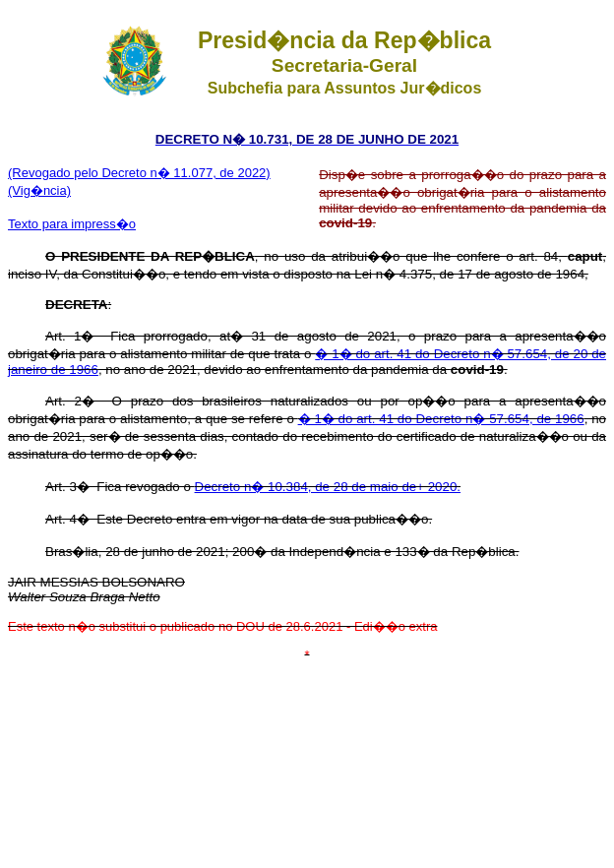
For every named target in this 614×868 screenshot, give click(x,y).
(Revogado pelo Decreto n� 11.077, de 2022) (139, 173)
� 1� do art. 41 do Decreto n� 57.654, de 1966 (441, 419)
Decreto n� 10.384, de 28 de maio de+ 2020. (328, 487)
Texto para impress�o (72, 224)
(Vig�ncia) (39, 190)
